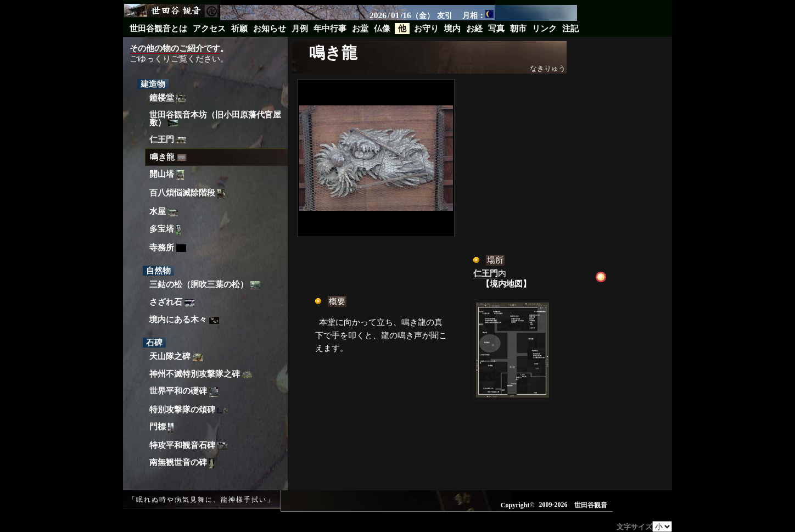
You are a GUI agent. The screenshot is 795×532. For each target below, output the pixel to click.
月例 (300, 29)
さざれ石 (172, 302)
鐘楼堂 (168, 98)
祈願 (239, 29)
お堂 (360, 29)
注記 (570, 29)
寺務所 (168, 248)
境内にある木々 (184, 320)
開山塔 (167, 175)
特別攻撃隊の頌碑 (188, 410)
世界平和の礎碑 (184, 392)
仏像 (382, 29)
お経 (474, 29)
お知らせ (270, 29)
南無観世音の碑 (182, 464)
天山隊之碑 (176, 357)
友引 (445, 15)
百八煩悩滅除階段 (187, 194)
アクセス (209, 29)
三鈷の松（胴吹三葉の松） (205, 285)
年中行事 (330, 29)
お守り (426, 29)
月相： (478, 15)
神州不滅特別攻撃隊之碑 (201, 374)
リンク (544, 29)
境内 (452, 29)
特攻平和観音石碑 (188, 445)
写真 (496, 29)
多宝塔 (165, 230)
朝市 (518, 29)
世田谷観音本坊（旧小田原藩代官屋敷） (215, 119)
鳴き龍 (168, 157)
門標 (161, 427)
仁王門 (168, 139)
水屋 (164, 211)
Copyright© (518, 505)
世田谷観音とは (158, 29)
